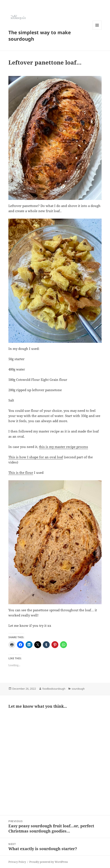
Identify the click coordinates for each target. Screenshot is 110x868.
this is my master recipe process (64, 447)
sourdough (78, 689)
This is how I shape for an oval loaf (36, 457)
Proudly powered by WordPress (49, 862)
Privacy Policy (17, 862)
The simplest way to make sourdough (40, 36)
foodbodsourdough (54, 689)
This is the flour (21, 473)
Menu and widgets (97, 30)
